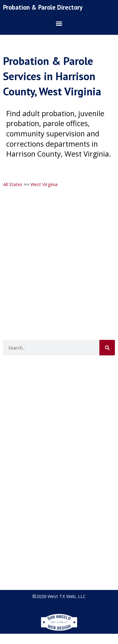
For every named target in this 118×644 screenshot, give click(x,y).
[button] (59, 23)
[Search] (107, 348)
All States (13, 184)
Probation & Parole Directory (43, 7)
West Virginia (44, 184)
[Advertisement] (58, 252)
